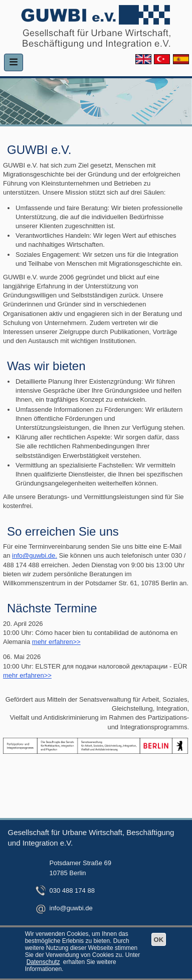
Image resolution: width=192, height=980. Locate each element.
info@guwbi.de (34, 555)
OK (159, 940)
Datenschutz (43, 962)
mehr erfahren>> (56, 642)
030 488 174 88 (72, 890)
